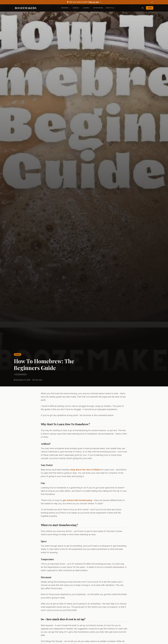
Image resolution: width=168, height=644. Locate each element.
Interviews (98, 8)
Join (150, 8)
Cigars (87, 8)
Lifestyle (111, 8)
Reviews (66, 8)
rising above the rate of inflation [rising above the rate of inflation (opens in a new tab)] (85, 470)
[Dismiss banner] (152, 2)
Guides (76, 8)
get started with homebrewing (77, 500)
